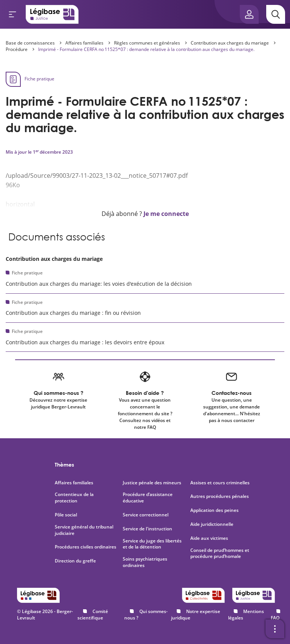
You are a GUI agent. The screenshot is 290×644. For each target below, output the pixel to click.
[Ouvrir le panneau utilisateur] (249, 14)
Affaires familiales (84, 43)
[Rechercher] (276, 14)
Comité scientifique (93, 615)
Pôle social (66, 515)
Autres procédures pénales (220, 496)
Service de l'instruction (147, 529)
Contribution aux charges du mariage (230, 43)
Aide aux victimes (209, 538)
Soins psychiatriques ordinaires (145, 562)
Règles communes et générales (147, 43)
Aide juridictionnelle (212, 524)
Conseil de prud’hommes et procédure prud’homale (220, 554)
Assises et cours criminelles (220, 483)
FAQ (275, 618)
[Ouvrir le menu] (12, 14)
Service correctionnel (146, 515)
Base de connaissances (30, 43)
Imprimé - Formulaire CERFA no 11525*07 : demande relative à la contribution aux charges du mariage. (146, 49)
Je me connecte (166, 214)
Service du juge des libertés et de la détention (152, 544)
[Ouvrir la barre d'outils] (275, 629)
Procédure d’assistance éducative (148, 498)
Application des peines (214, 510)
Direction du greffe (75, 561)
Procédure (17, 49)
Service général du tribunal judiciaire (84, 530)
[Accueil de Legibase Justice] (52, 14)
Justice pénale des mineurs (152, 483)
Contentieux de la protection (74, 498)
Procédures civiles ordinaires (86, 547)
